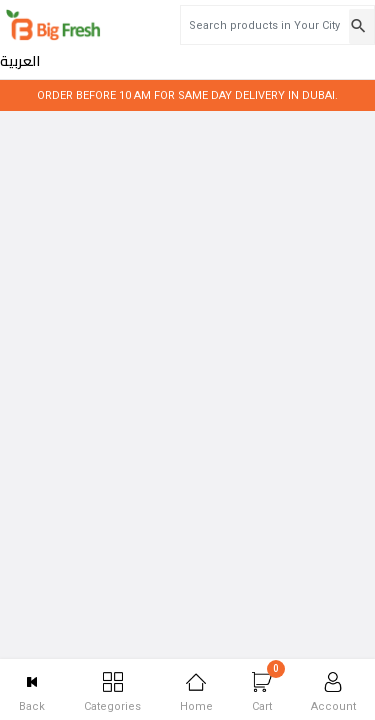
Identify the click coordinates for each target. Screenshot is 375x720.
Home (196, 692)
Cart (268, 686)
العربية (343, 26)
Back (32, 692)
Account (333, 692)
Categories (112, 692)
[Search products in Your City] (210, 25)
